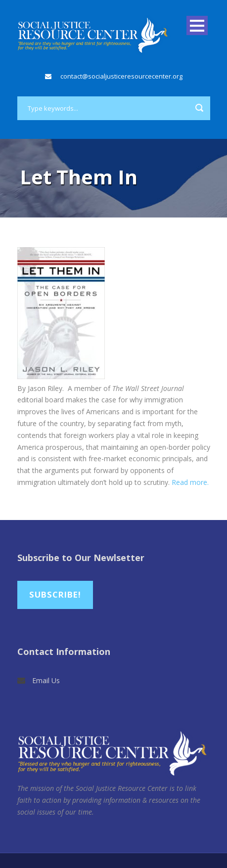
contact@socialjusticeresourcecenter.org (121, 76)
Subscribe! (55, 594)
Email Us (46, 680)
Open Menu (197, 25)
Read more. (190, 482)
